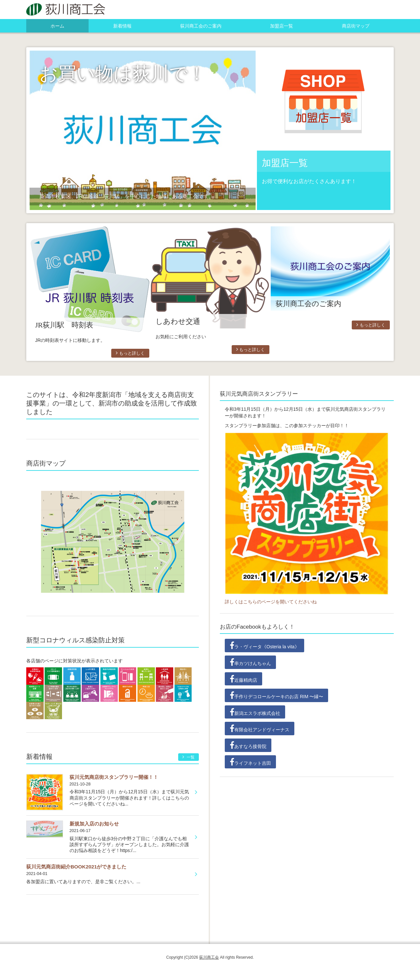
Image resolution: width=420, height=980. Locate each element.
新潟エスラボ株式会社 (255, 712)
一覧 (189, 757)
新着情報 (122, 26)
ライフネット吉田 (250, 762)
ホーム (57, 26)
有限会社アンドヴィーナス (260, 728)
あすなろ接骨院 (248, 745)
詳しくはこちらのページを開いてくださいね (271, 602)
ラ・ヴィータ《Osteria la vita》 (264, 645)
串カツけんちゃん (250, 662)
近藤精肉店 (243, 679)
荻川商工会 (209, 957)
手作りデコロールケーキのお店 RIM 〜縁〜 (276, 695)
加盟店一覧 (282, 26)
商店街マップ (356, 26)
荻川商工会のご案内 (201, 26)
